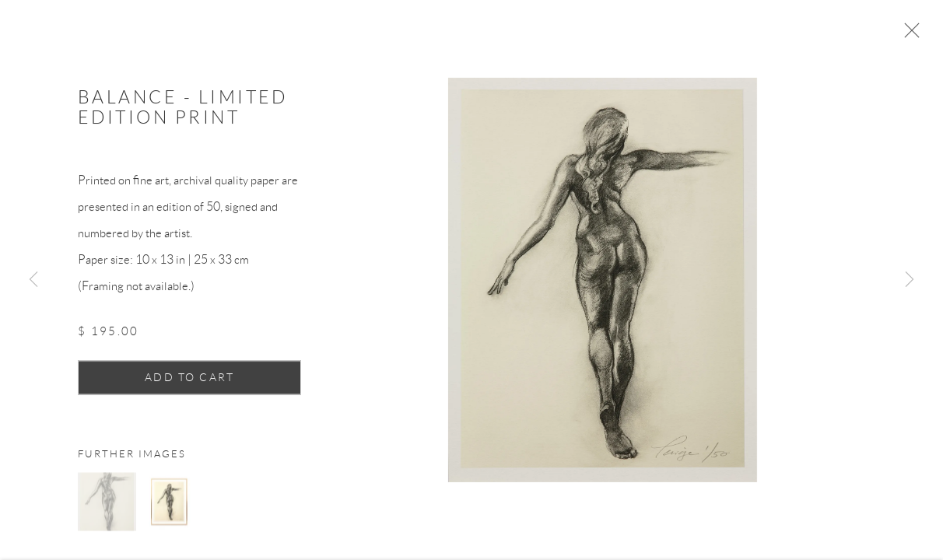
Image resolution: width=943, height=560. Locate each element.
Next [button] (910, 280)
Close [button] (912, 35)
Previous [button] (33, 280)
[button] (107, 506)
